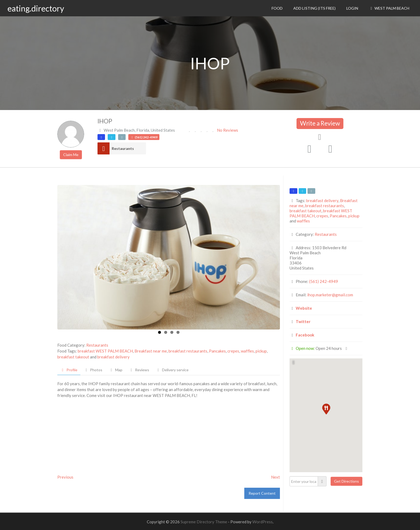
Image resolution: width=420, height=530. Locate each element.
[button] (326, 409)
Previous (65, 477)
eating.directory (36, 8)
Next (275, 477)
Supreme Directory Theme (204, 522)
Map (116, 370)
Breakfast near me (151, 351)
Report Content (262, 493)
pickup (261, 351)
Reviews (139, 370)
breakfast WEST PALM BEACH (105, 351)
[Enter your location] (304, 481)
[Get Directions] (346, 481)
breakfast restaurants (188, 351)
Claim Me (71, 155)
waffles (247, 351)
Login (352, 8)
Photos (93, 370)
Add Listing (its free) (314, 8)
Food (277, 8)
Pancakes (217, 351)
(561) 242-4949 (324, 281)
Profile (69, 370)
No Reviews (228, 130)
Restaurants (123, 148)
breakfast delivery (113, 357)
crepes (233, 351)
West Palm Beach (389, 8)
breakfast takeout (73, 357)
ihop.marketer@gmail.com (330, 295)
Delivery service (172, 370)
